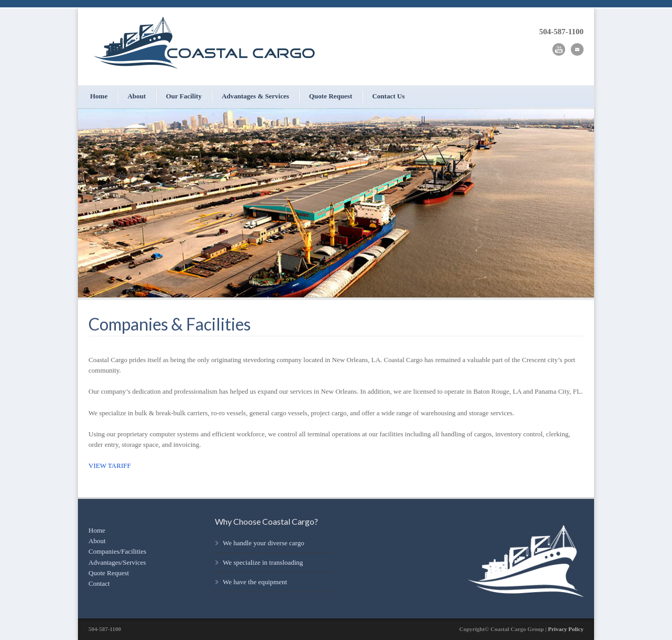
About (137, 96)
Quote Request (331, 96)
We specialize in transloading (263, 562)
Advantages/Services (117, 562)
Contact (99, 583)
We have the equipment (255, 582)
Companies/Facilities (117, 551)
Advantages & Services (255, 96)
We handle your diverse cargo (264, 543)
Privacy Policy (566, 629)
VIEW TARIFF (110, 466)
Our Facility (184, 96)
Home (99, 96)
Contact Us (389, 96)
